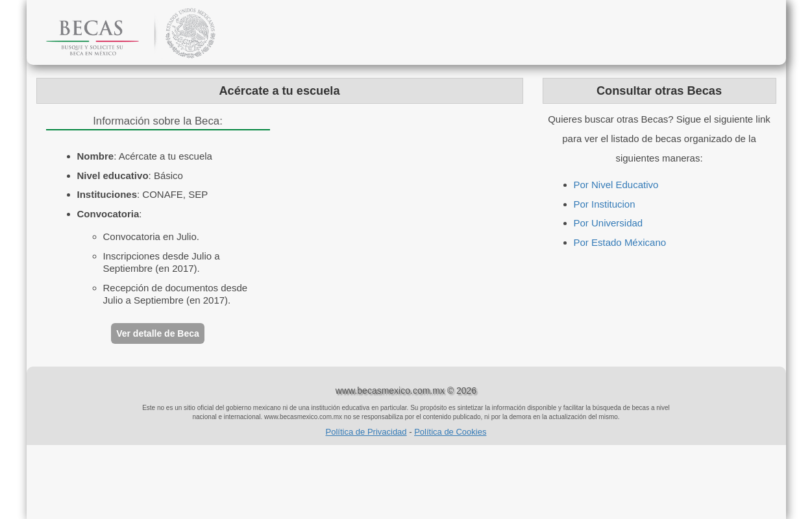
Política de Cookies (450, 432)
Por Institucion (605, 204)
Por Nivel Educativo (616, 185)
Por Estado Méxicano (620, 242)
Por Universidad (609, 223)
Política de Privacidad (366, 432)
